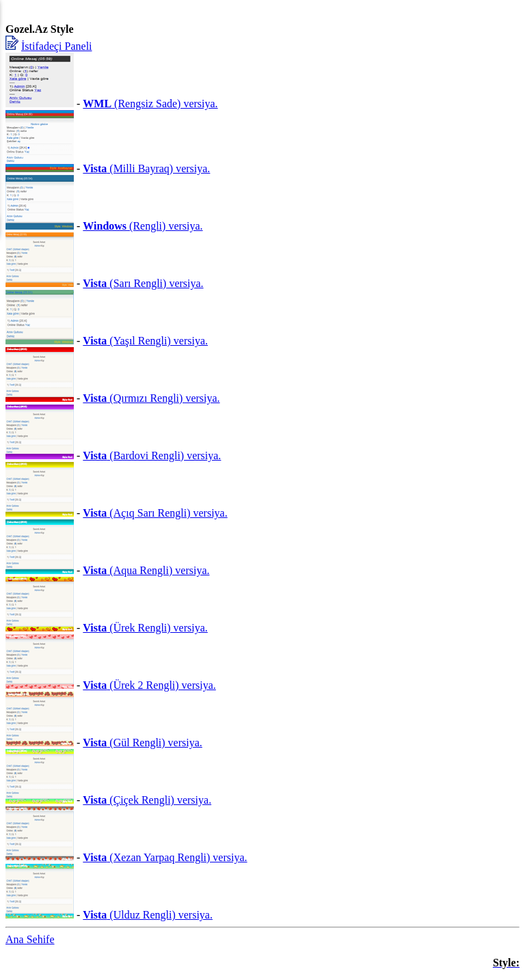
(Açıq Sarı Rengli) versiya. (155, 513)
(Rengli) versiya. (143, 226)
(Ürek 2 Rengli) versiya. (149, 685)
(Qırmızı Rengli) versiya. (151, 398)
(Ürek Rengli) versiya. (145, 628)
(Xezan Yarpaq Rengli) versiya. (165, 857)
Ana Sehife (30, 939)
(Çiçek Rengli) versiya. (147, 800)
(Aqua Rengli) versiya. (146, 570)
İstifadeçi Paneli (57, 46)
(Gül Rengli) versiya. (143, 743)
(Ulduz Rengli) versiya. (148, 915)
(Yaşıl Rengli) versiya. (145, 341)
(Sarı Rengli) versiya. (143, 283)
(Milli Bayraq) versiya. (146, 168)
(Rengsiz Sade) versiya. (150, 104)
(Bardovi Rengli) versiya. (152, 455)
